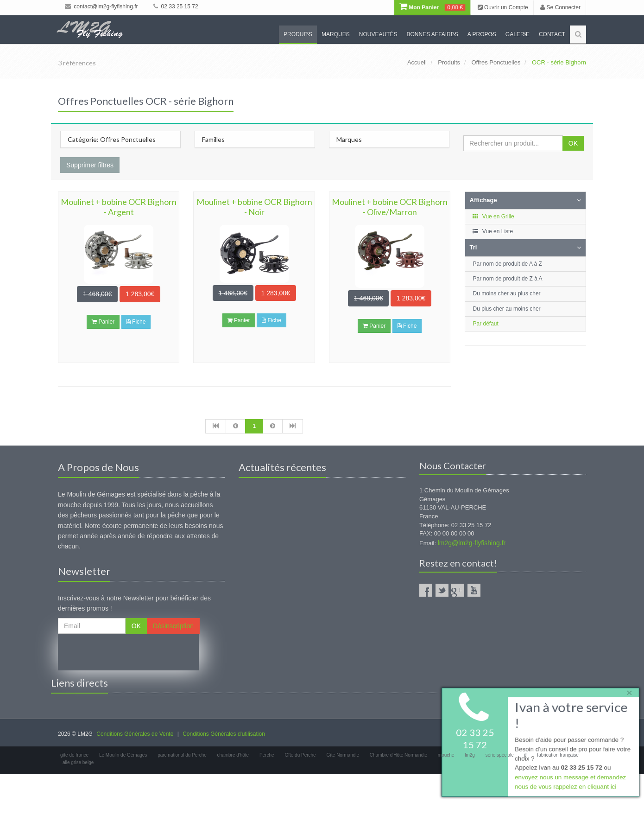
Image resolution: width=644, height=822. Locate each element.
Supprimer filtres (90, 165)
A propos (482, 34)
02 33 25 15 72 (176, 6)
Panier (103, 322)
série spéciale (500, 755)
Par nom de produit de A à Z (508, 264)
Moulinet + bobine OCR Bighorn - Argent (119, 207)
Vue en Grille (493, 217)
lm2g (470, 755)
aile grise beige (78, 762)
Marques (336, 34)
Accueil (417, 62)
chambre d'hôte (233, 755)
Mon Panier (432, 7)
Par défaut (486, 324)
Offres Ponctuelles (496, 62)
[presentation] (128, 652)
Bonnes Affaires (432, 34)
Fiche (136, 322)
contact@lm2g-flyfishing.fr (101, 6)
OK (573, 143)
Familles (213, 139)
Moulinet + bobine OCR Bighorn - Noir (254, 207)
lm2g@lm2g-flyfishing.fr (472, 543)
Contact (552, 34)
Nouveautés (378, 34)
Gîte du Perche (300, 755)
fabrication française (558, 755)
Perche (267, 755)
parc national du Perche (182, 755)
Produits (298, 34)
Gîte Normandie (343, 755)
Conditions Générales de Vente (135, 734)
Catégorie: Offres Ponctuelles (112, 139)
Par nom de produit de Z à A (508, 279)
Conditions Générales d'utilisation (224, 734)
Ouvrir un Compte (503, 7)
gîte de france (74, 755)
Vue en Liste (493, 231)
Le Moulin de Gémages (123, 755)
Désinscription (173, 626)
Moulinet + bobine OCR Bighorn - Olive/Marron (390, 207)
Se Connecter (560, 7)
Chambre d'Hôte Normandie (398, 755)
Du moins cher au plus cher (507, 293)
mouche (446, 755)
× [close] (627, 691)
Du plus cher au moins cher (507, 309)
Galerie (518, 34)
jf (526, 755)
